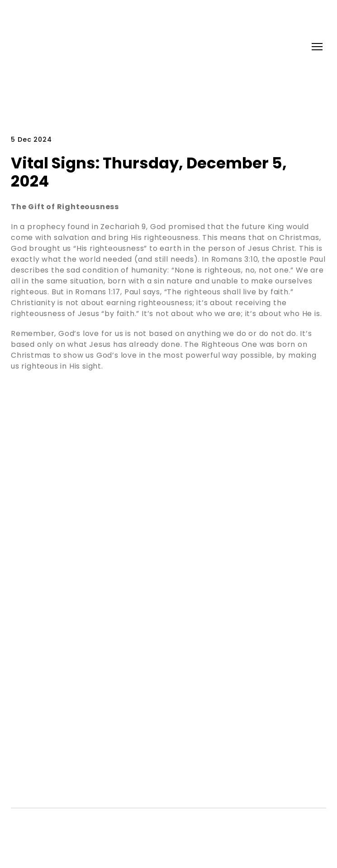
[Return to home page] (47, 47)
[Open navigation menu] (317, 47)
